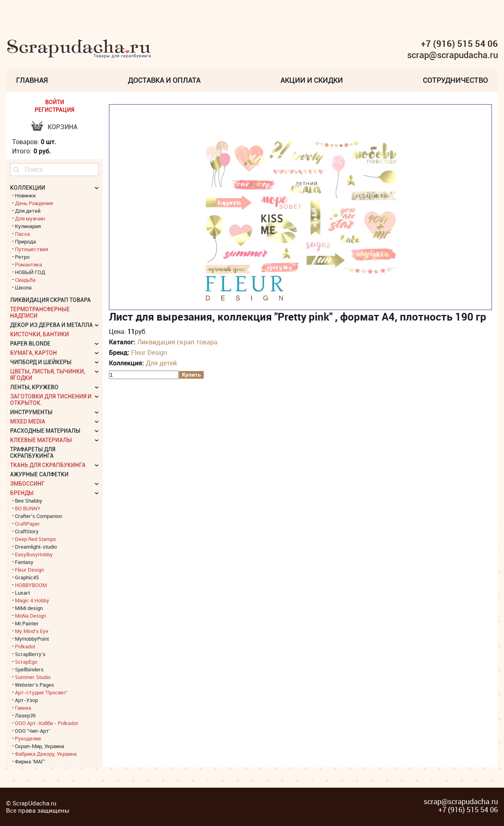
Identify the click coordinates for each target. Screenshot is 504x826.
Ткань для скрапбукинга (48, 465)
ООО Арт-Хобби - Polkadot (46, 723)
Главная (32, 80)
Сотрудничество (455, 80)
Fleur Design (149, 352)
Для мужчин (30, 218)
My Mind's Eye (32, 631)
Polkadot (25, 646)
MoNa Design (30, 616)
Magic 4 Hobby (32, 600)
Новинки (25, 195)
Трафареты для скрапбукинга (33, 453)
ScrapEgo (26, 662)
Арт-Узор (26, 700)
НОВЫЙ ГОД (30, 272)
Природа (25, 241)
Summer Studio (33, 677)
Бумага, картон (33, 353)
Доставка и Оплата (164, 80)
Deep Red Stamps (36, 539)
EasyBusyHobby (34, 554)
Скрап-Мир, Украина (40, 746)
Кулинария (28, 226)
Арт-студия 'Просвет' (41, 692)
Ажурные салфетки (39, 474)
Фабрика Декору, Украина (46, 754)
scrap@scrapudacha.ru (453, 55)
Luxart (22, 593)
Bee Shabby (29, 501)
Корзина (63, 127)
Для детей (161, 363)
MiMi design (29, 608)
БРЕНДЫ (22, 493)
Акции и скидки (312, 80)
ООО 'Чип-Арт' (32, 731)
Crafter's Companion (39, 516)
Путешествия (31, 249)
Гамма (23, 708)
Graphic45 (27, 577)
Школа (23, 287)
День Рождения (34, 203)
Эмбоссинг (27, 484)
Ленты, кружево (34, 387)
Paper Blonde (30, 344)
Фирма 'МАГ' (30, 761)
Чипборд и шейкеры (41, 362)
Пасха (22, 234)
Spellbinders (29, 669)
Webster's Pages (35, 685)
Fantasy (24, 562)
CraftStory (27, 531)
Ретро (22, 257)
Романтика (28, 264)
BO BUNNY (28, 508)
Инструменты (31, 412)
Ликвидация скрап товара (177, 342)
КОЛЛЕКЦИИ (28, 188)
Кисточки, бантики (40, 334)
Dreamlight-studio (36, 547)
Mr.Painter (27, 623)
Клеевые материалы (41, 440)
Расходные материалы (45, 431)
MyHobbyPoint (32, 639)
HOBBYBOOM (31, 585)
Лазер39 (25, 715)
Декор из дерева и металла (51, 325)
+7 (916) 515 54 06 (459, 44)
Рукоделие (28, 738)
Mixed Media (28, 421)
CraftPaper (27, 524)
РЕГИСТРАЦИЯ (54, 110)
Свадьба (25, 280)
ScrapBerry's (30, 654)
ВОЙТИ (55, 102)
